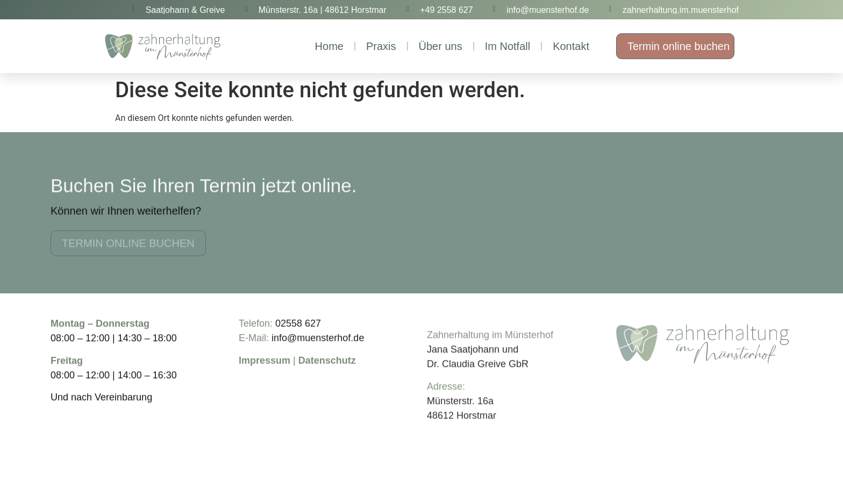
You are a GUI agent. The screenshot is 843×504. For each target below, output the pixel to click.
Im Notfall (508, 46)
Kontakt (571, 46)
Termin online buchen (678, 46)
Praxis (381, 46)
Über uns (441, 46)
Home (329, 46)
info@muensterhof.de (318, 345)
